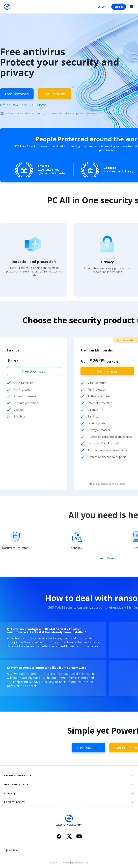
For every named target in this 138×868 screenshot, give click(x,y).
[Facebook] (59, 837)
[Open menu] (131, 7)
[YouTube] (79, 837)
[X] (69, 837)
